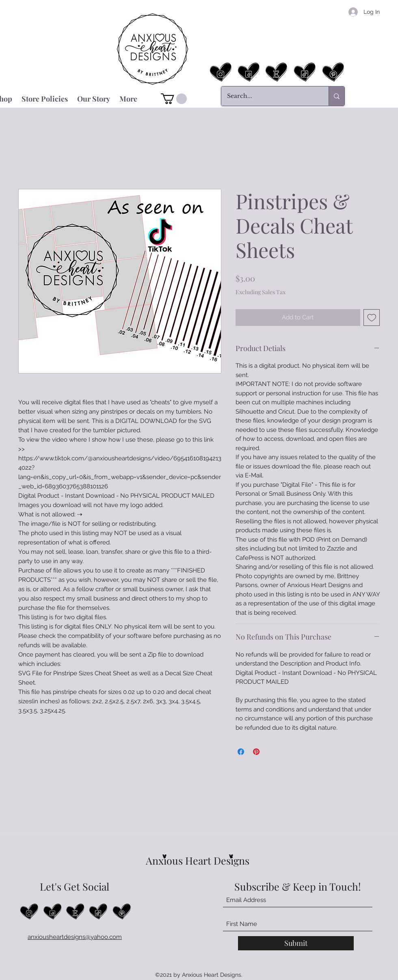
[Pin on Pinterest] (256, 752)
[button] (174, 99)
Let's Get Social (75, 886)
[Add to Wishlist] (372, 318)
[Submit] (296, 943)
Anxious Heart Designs (198, 860)
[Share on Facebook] (241, 752)
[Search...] (269, 96)
